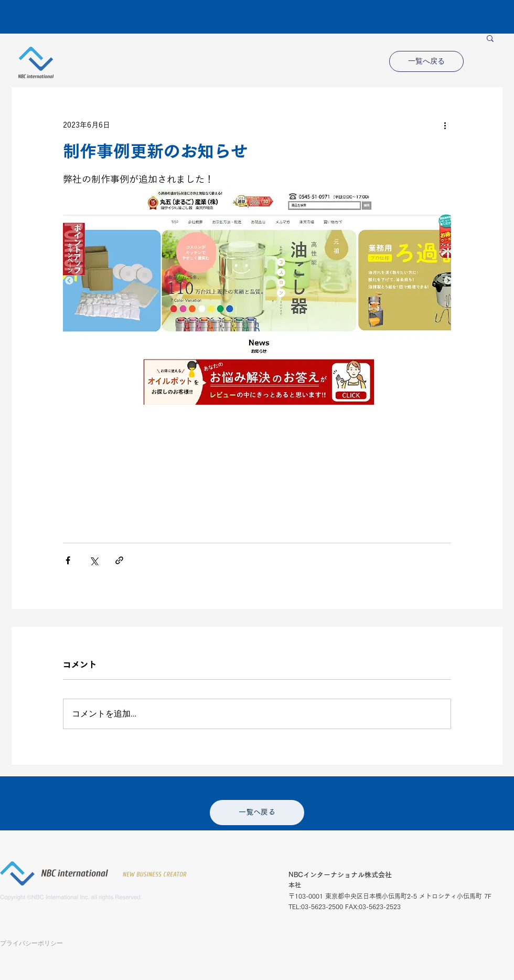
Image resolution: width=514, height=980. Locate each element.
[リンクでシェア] (119, 560)
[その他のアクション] (445, 125)
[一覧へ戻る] (426, 61)
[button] (490, 38)
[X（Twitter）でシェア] (94, 560)
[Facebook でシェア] (68, 560)
